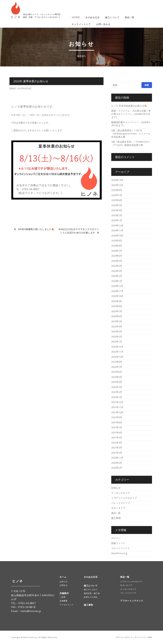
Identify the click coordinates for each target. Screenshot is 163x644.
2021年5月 (117, 437)
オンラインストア (81, 24)
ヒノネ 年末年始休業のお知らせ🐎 (129, 106)
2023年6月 (117, 316)
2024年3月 (117, 271)
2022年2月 (117, 392)
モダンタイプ (118, 508)
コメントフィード (121, 548)
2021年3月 (117, 447)
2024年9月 (117, 240)
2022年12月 (117, 347)
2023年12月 (117, 286)
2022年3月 (117, 387)
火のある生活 (93, 17)
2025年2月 (117, 215)
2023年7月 (117, 311)
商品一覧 (130, 17)
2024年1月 (117, 281)
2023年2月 (117, 337)
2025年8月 (117, 190)
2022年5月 (117, 377)
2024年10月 (117, 235)
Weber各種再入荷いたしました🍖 (36, 229)
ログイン (116, 538)
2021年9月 (117, 417)
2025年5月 (117, 205)
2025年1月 (117, 220)
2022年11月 (117, 352)
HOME (76, 17)
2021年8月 (117, 422)
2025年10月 (117, 185)
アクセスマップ (66, 605)
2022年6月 (117, 372)
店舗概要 (63, 601)
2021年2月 (117, 453)
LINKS (150, 637)
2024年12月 (117, 225)
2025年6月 (117, 200)
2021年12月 (117, 402)
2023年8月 (117, 306)
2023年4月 (117, 326)
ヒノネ (16, 581)
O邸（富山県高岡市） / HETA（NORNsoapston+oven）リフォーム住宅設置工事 (131, 134)
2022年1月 (117, 397)
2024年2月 (117, 276)
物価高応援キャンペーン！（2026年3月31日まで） (131, 124)
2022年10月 (117, 357)
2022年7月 (117, 367)
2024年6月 (117, 256)
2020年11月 (117, 458)
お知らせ (116, 488)
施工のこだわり (91, 589)
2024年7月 (117, 251)
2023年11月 (117, 291)
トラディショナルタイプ (124, 498)
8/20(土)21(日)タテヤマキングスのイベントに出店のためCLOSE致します (79, 231)
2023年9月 (117, 301)
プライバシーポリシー (124, 637)
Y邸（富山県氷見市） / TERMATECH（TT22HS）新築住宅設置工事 (130, 143)
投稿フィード (118, 543)
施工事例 (116, 518)
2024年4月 (117, 266)
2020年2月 (117, 468)
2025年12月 (117, 180)
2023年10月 (117, 296)
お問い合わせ (103, 24)
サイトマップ (140, 637)
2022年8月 (117, 362)
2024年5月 (117, 261)
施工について (112, 17)
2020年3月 (117, 463)
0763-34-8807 (27, 603)
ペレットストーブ (121, 503)
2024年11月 (117, 230)
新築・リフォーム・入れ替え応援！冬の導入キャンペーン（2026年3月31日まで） (131, 114)
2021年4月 (117, 443)
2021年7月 (117, 427)
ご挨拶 (62, 597)
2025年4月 (117, 210)
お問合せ (63, 585)
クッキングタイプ (121, 493)
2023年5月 (117, 321)
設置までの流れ (91, 597)
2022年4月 (117, 382)
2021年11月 (117, 407)
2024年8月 (117, 246)
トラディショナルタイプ (131, 582)
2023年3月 (117, 331)
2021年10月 (117, 412)
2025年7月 (117, 195)
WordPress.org (119, 553)
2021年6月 (117, 432)
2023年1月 (117, 341)
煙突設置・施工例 (92, 593)
